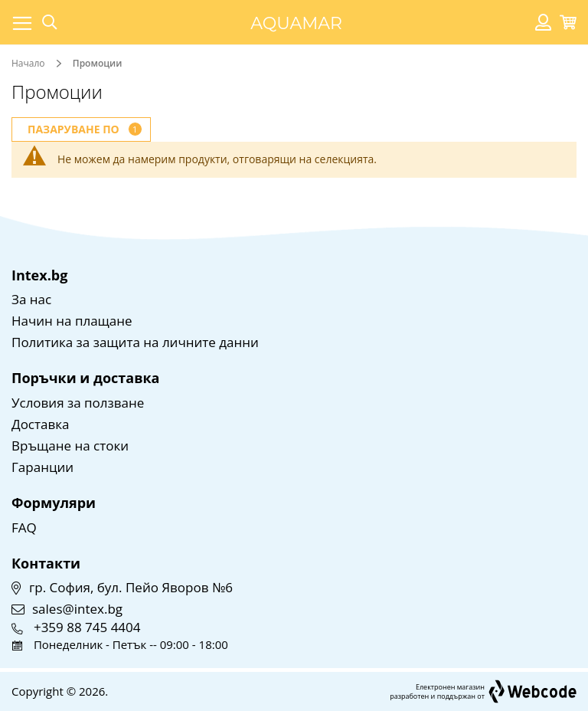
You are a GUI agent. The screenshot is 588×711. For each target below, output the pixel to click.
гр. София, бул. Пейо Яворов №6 (131, 587)
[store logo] (296, 22)
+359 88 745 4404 (87, 627)
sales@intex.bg (77, 609)
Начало (29, 63)
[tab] (81, 129)
